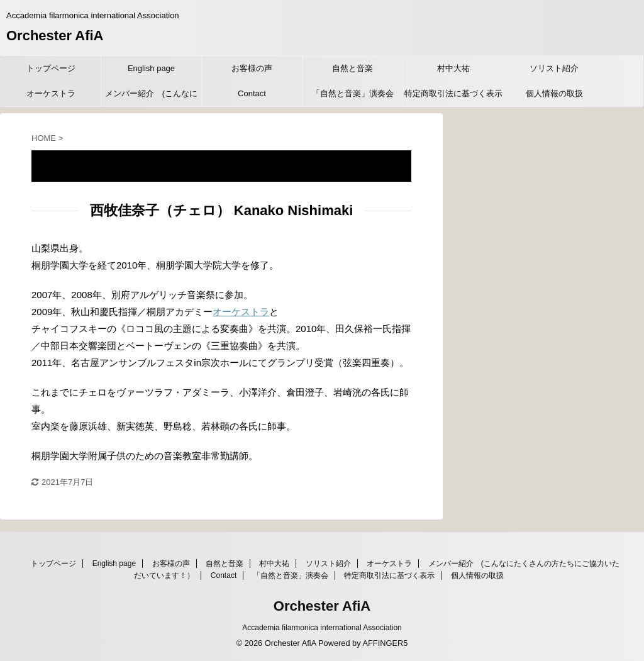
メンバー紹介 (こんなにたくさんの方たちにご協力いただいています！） (152, 97)
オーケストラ (51, 93)
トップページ (51, 68)
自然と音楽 (353, 68)
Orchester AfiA (55, 36)
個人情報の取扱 (554, 93)
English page (151, 68)
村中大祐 (453, 68)
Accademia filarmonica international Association (322, 628)
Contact (252, 93)
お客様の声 (252, 68)
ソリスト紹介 (554, 68)
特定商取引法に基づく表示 (453, 93)
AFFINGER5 (385, 643)
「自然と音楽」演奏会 (353, 93)
